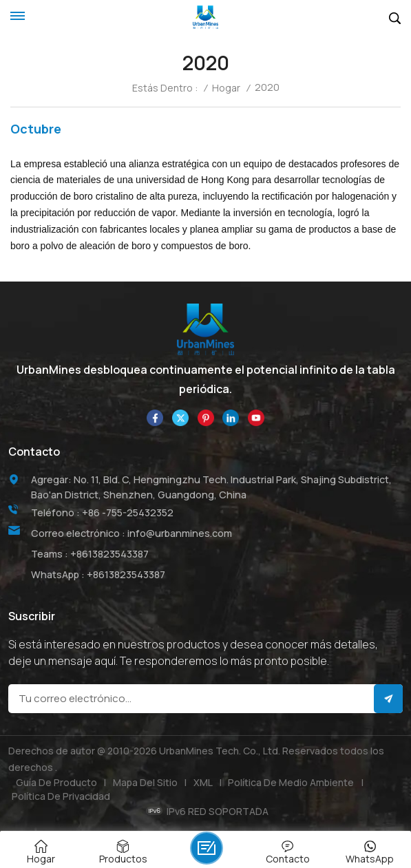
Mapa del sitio (145, 782)
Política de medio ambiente (291, 782)
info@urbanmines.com (180, 533)
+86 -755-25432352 (128, 512)
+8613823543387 (109, 554)
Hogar (226, 88)
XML (203, 782)
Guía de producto (56, 782)
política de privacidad (61, 796)
